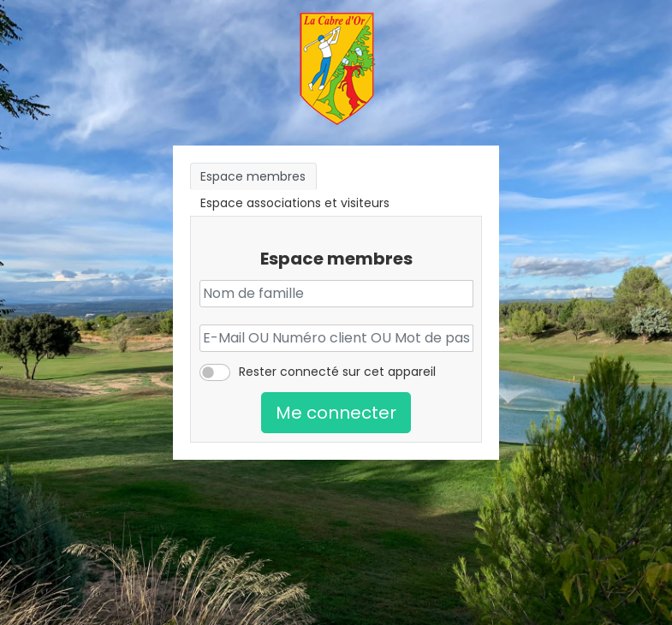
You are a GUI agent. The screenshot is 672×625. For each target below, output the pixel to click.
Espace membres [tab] (253, 176)
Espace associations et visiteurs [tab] (295, 203)
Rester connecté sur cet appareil (337, 372)
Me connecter (336, 413)
